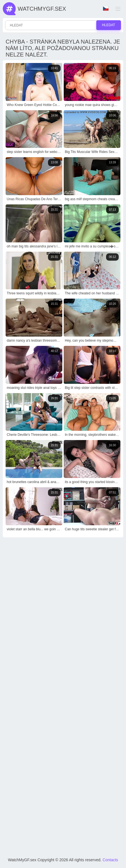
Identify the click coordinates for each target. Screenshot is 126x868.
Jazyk (106, 9)
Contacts (110, 860)
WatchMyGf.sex (42, 9)
